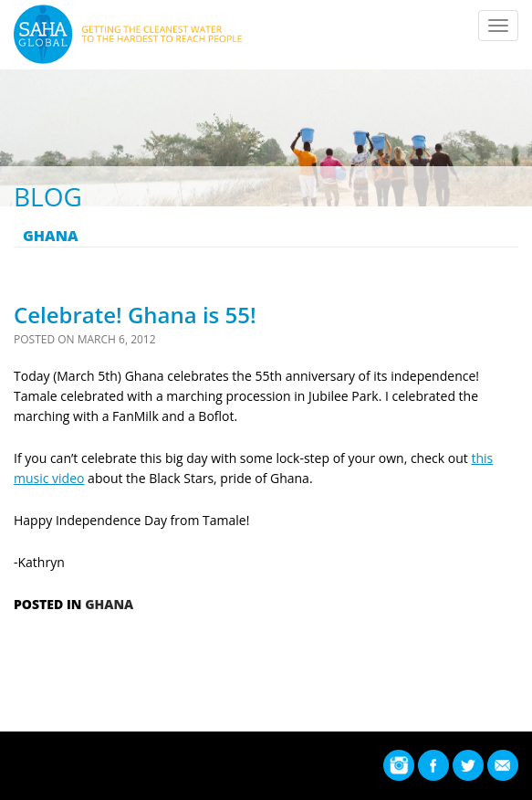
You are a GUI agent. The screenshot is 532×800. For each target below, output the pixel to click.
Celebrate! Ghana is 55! (135, 315)
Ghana (109, 604)
